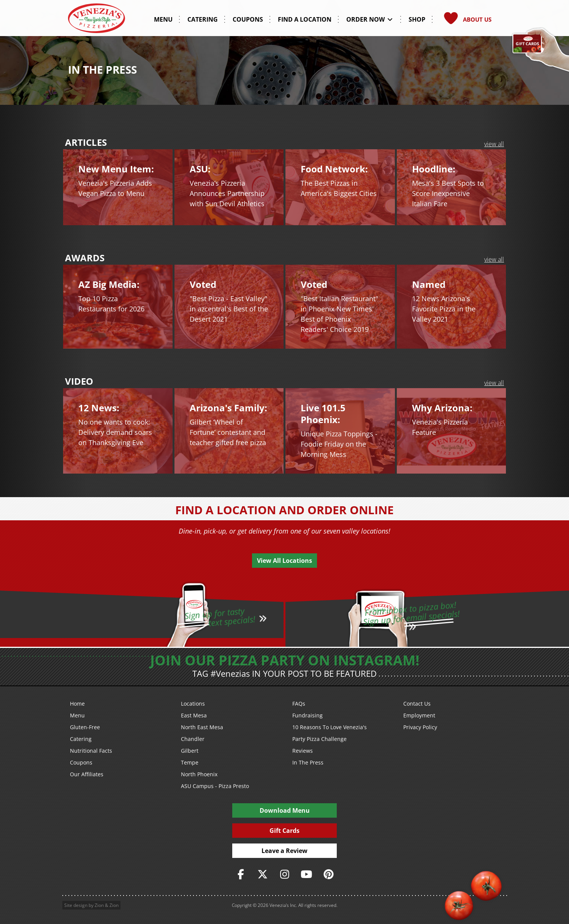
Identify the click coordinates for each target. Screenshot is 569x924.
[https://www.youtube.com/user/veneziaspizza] (306, 874)
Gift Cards (284, 831)
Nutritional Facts (91, 751)
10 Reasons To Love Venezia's (330, 727)
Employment (419, 715)
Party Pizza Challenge (319, 739)
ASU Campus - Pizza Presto (215, 786)
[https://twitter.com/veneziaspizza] (263, 874)
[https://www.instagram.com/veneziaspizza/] (285, 874)
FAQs (299, 704)
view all (494, 144)
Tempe (190, 762)
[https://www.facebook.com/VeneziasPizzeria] (241, 874)
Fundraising (307, 715)
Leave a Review (284, 851)
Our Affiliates (87, 774)
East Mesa (194, 715)
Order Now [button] (370, 19)
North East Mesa (202, 727)
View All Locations (284, 561)
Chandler (193, 739)
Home (77, 704)
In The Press (308, 762)
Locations (193, 704)
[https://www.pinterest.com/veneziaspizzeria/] (328, 874)
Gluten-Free (85, 727)
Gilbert (190, 751)
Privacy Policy (420, 727)
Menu (77, 715)
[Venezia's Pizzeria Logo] (97, 21)
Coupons (81, 762)
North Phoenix (199, 774)
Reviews (303, 751)
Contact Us (417, 704)
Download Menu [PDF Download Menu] (285, 810)
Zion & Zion (107, 905)
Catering (81, 739)
